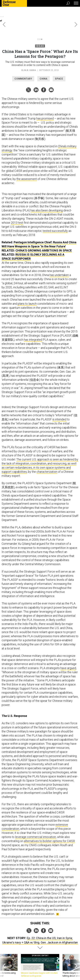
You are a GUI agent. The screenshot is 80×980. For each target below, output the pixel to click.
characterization (47, 460)
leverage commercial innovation (36, 825)
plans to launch (27, 292)
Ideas (40, 34)
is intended (59, 408)
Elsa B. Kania (29, 58)
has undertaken (59, 263)
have (63, 656)
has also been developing (47, 199)
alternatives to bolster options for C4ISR (49, 829)
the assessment (27, 167)
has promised (45, 107)
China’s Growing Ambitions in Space (44, 239)
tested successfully (55, 219)
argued (72, 656)
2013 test (17, 211)
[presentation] (4, 955)
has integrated (33, 328)
